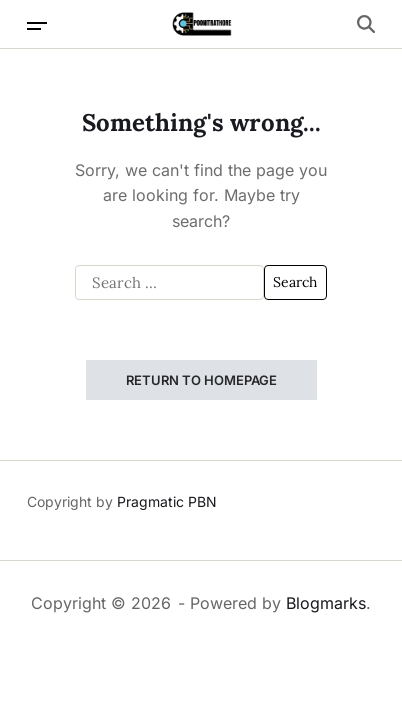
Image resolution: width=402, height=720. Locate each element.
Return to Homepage (201, 380)
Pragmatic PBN (167, 501)
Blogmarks (326, 603)
